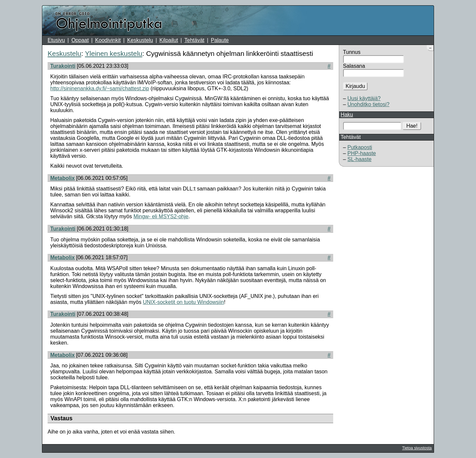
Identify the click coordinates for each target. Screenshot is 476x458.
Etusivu (56, 40)
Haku (347, 115)
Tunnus (352, 52)
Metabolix (62, 178)
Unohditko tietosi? (368, 104)
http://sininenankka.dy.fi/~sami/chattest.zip (100, 88)
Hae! (412, 126)
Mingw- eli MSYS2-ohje (161, 216)
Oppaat (80, 40)
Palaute (220, 40)
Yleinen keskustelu (114, 53)
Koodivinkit (108, 40)
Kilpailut (169, 40)
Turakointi (63, 66)
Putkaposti (360, 147)
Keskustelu (140, 40)
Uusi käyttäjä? (364, 98)
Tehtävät (194, 40)
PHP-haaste (362, 153)
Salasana (354, 66)
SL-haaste (359, 159)
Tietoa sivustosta (417, 448)
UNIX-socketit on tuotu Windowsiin (183, 302)
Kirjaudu (356, 86)
